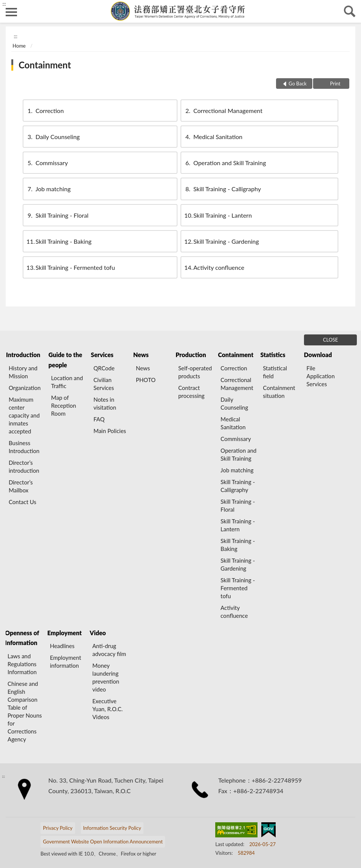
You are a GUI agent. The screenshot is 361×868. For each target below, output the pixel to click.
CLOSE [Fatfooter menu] (330, 340)
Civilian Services (103, 384)
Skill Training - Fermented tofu (71, 267)
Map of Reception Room (63, 405)
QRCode (104, 368)
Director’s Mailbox (21, 486)
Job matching (49, 189)
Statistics (273, 355)
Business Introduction (24, 447)
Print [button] (335, 84)
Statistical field (275, 372)
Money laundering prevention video (106, 677)
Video (98, 633)
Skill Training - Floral (57, 215)
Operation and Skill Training (225, 163)
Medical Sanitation (213, 137)
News (141, 355)
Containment (45, 65)
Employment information (66, 661)
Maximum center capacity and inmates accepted (24, 415)
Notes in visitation (105, 403)
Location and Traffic (67, 382)
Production (191, 355)
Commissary (47, 163)
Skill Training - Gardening (222, 241)
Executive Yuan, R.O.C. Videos (107, 709)
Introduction (23, 355)
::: (4, 4)
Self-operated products (195, 372)
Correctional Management (223, 111)
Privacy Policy (58, 828)
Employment (64, 633)
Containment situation (279, 392)
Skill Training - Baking (59, 241)
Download (318, 355)
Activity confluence (214, 267)
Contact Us (22, 502)
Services (102, 355)
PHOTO (146, 380)
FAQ (99, 419)
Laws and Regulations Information (22, 664)
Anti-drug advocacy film (109, 650)
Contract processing (191, 392)
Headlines (62, 646)
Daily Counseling (53, 137)
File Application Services (321, 376)
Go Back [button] (298, 84)
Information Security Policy (112, 828)
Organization (25, 388)
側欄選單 (11, 12)
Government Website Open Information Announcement (103, 842)
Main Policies (110, 431)
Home (19, 46)
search (350, 11)
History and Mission (23, 372)
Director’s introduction (24, 466)
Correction (45, 111)
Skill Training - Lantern (218, 215)
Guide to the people (65, 360)
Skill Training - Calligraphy (223, 189)
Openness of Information (22, 638)
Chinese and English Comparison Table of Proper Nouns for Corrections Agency (25, 711)
